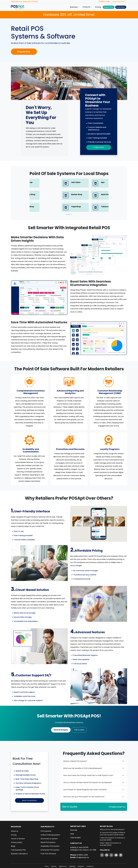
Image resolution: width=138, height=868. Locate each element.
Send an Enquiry (61, 718)
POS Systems (46, 820)
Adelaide (72, 855)
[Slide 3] (71, 202)
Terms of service (18, 827)
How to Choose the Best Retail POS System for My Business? (88, 771)
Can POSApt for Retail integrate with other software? (85, 778)
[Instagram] (111, 843)
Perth (47, 855)
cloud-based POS (28, 583)
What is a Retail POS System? (75, 750)
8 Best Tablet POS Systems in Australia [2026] (111, 832)
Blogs (13, 835)
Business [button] (74, 7)
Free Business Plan (18, 838)
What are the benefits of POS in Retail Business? (83, 757)
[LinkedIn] (121, 843)
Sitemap (74, 819)
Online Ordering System (50, 823)
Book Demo (121, 7)
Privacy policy (17, 831)
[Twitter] (102, 843)
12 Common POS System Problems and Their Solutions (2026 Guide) (113, 822)
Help (72, 822)
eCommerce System (49, 827)
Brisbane (81, 855)
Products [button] (86, 7)
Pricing (98, 7)
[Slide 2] (69, 202)
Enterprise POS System (50, 838)
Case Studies (75, 826)
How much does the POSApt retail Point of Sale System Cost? (88, 764)
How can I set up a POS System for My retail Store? (84, 785)
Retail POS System (48, 831)
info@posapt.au (117, 795)
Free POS (116, 2)
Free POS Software (48, 842)
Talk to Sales (79, 718)
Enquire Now (109, 7)
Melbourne (63, 855)
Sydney (54, 855)
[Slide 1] (67, 202)
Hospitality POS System (50, 835)
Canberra (90, 855)
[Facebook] (107, 843)
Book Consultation (30, 789)
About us (15, 820)
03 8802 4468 (104, 2)
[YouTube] (116, 843)
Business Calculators (19, 842)
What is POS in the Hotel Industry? (112, 818)
